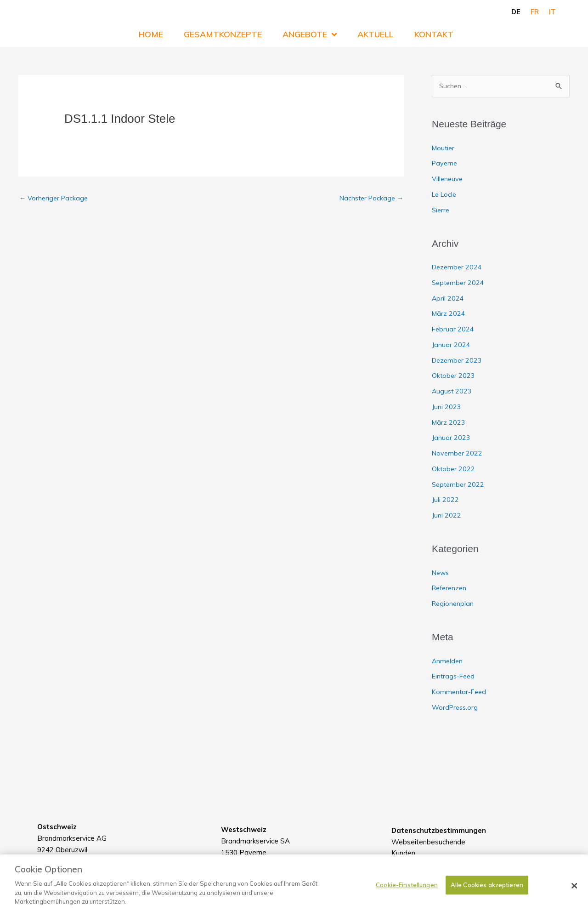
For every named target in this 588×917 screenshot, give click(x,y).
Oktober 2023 (454, 376)
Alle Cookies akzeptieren (487, 893)
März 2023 (449, 423)
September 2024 (459, 283)
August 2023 (452, 391)
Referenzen (451, 589)
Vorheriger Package (55, 198)
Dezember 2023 (458, 361)
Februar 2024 (453, 329)
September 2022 (459, 485)
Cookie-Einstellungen (407, 893)
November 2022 (458, 453)
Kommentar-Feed (460, 692)
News (441, 573)
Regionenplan (454, 604)
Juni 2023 (447, 407)
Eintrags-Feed (455, 677)
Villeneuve (448, 179)
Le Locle (445, 195)
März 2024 (449, 314)
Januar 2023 (451, 438)
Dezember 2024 (458, 267)
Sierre (441, 210)
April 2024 (448, 299)
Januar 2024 (451, 345)
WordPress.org (456, 708)
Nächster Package (370, 198)
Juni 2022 (447, 515)
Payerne (445, 164)
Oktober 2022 (454, 469)
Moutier (444, 148)
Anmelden (448, 661)
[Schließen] (574, 894)
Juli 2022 (445, 500)
